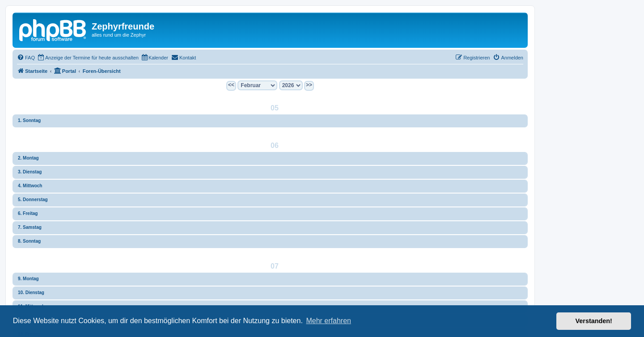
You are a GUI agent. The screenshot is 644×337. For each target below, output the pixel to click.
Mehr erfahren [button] (328, 321)
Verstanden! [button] (594, 321)
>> (309, 85)
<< (231, 85)
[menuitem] (26, 58)
